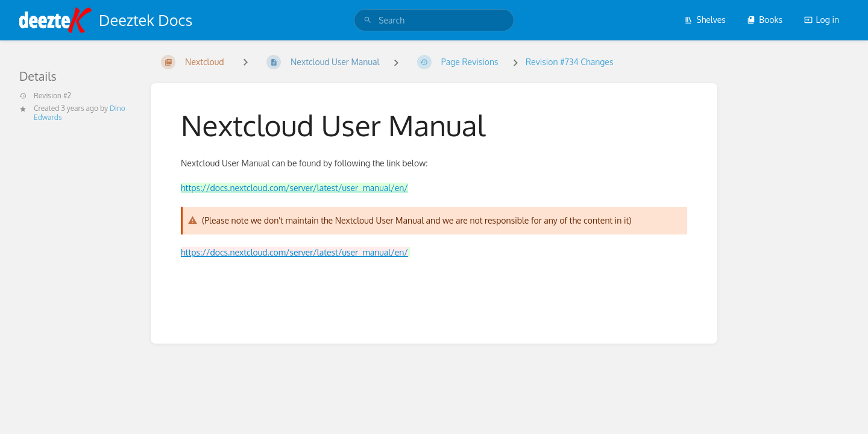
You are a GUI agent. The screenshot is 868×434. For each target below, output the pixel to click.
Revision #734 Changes (570, 62)
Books (765, 20)
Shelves (705, 20)
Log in (822, 20)
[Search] (368, 20)
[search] (434, 20)
